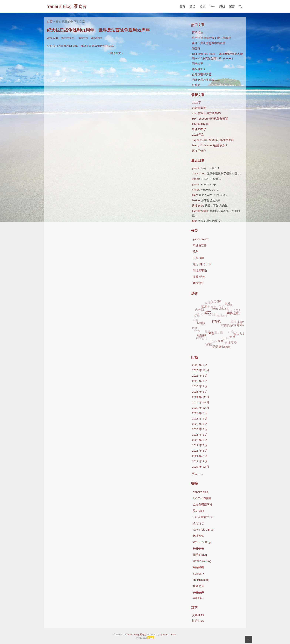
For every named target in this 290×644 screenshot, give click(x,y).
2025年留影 (199, 108)
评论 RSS (198, 621)
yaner (195, 168)
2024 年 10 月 (201, 402)
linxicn (196, 200)
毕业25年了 (199, 129)
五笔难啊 (198, 258)
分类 (193, 6)
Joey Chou (199, 173)
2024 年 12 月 (201, 397)
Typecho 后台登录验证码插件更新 (213, 140)
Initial (173, 635)
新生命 (196, 85)
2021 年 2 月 (200, 461)
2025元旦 (198, 135)
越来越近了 (199, 69)
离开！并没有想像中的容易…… (211, 43)
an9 (194, 221)
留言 (232, 6)
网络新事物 (200, 270)
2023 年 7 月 (200, 413)
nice (195, 195)
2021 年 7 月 (200, 445)
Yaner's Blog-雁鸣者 (67, 6)
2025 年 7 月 (200, 381)
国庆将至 (198, 64)
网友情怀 (198, 283)
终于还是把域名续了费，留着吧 (211, 38)
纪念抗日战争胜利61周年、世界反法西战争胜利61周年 (98, 30)
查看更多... (198, 598)
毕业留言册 (200, 245)
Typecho (164, 635)
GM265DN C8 (201, 124)
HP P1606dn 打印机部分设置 (210, 119)
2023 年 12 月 (201, 408)
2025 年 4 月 (200, 386)
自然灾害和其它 (202, 74)
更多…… (198, 474)
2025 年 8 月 (200, 376)
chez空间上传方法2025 (206, 113)
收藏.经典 (199, 277)
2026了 (196, 102)
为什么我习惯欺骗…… (206, 80)
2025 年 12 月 (201, 370)
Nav (212, 6)
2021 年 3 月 (200, 456)
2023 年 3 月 (200, 424)
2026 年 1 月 (200, 365)
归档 (222, 6)
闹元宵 (196, 49)
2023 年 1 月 (200, 435)
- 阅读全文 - (116, 53)
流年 (196, 252)
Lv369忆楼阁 (200, 211)
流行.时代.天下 (202, 264)
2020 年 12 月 (201, 467)
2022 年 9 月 (200, 440)
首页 (182, 6)
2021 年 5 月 (200, 451)
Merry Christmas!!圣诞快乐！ (210, 145)
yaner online (200, 239)
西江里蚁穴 (199, 151)
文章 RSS (198, 615)
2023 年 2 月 (200, 429)
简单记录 (198, 32)
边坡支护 (198, 206)
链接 (203, 6)
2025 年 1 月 (200, 392)
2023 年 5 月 (200, 418)
